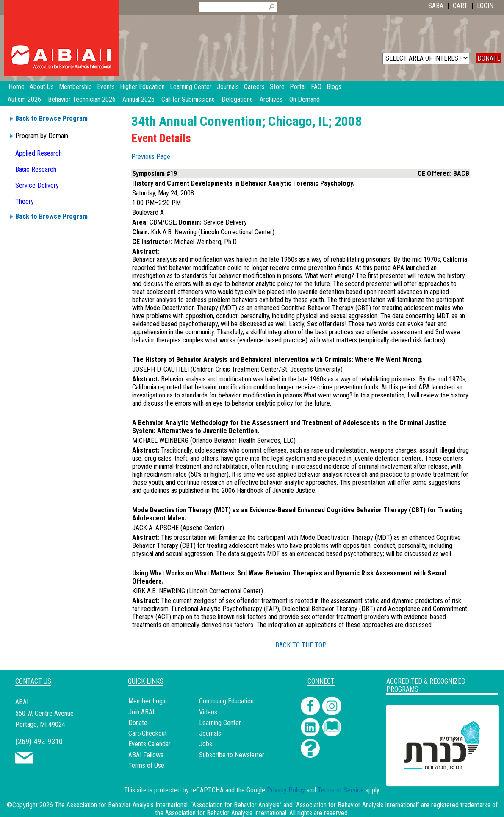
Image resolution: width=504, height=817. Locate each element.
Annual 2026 (138, 99)
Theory (25, 201)
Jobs (206, 744)
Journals (210, 733)
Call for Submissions (188, 99)
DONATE (489, 58)
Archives (271, 99)
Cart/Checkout (148, 733)
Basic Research (36, 169)
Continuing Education (226, 701)
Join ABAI (141, 712)
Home (17, 87)
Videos (208, 712)
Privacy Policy (286, 790)
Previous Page (151, 157)
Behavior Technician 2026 (82, 99)
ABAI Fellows (146, 755)
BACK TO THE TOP (301, 645)
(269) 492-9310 (39, 741)
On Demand (305, 99)
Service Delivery (37, 185)
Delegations (237, 99)
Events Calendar (150, 744)
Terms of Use (146, 766)
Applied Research (39, 153)
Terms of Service (341, 790)
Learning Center (220, 723)
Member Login (148, 701)
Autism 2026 (24, 99)
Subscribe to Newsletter (232, 755)
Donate (138, 723)
